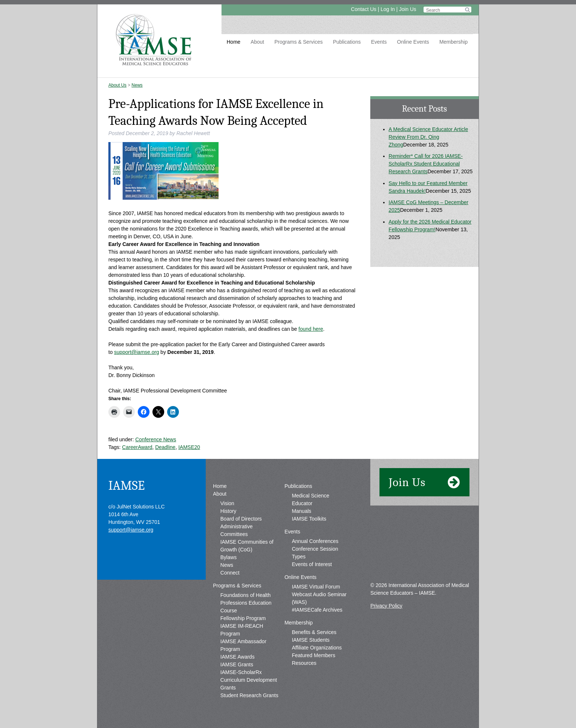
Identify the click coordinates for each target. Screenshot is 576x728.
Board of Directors (241, 519)
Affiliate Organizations (317, 648)
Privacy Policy (386, 606)
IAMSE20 (189, 447)
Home (233, 42)
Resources (304, 663)
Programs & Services (298, 42)
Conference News (156, 439)
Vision (227, 503)
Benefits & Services (314, 632)
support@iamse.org (137, 352)
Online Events (413, 42)
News (137, 85)
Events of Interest (312, 564)
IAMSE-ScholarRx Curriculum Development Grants (249, 680)
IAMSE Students (311, 640)
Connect (230, 573)
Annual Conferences (315, 541)
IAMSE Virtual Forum (316, 587)
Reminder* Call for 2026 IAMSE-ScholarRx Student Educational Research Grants (426, 164)
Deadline (165, 447)
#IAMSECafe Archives (317, 610)
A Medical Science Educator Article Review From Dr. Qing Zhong (428, 137)
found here (311, 329)
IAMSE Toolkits (309, 519)
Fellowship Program (243, 618)
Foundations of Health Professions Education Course (246, 603)
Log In (388, 9)
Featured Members (313, 655)
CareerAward (137, 447)
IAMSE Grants (237, 664)
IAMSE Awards (237, 657)
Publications (347, 42)
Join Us (408, 9)
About (257, 42)
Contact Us (363, 9)
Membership (453, 42)
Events (379, 42)
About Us (117, 85)
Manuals (301, 511)
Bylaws (228, 557)
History (228, 511)
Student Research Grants (249, 695)
